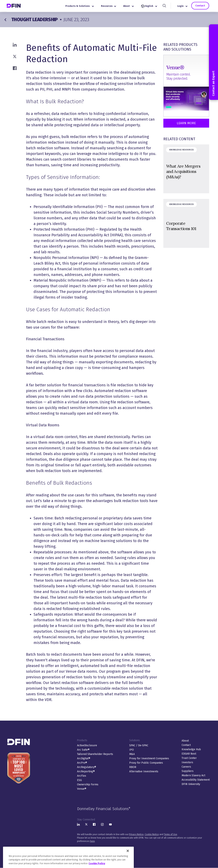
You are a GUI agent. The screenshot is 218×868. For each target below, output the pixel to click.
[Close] (128, 862)
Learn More (186, 123)
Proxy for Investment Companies (149, 758)
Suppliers (188, 771)
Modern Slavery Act (193, 775)
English (151, 7)
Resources (110, 6)
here (92, 841)
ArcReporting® (86, 771)
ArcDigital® (84, 758)
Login (184, 6)
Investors (187, 762)
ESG (79, 780)
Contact (201, 6)
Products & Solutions (81, 6)
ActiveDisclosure (87, 745)
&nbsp (186, 169)
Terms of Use (171, 834)
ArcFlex (82, 776)
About (130, 6)
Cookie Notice (152, 834)
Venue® (82, 789)
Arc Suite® (83, 750)
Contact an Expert (213, 62)
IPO (132, 750)
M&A (132, 754)
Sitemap (128, 848)
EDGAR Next (189, 754)
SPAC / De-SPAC (139, 745)
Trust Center (189, 758)
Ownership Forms (88, 784)
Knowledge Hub (191, 749)
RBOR (133, 767)
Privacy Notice (136, 834)
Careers (186, 767)
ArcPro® (82, 763)
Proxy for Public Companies (146, 763)
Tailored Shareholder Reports (95, 754)
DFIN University (191, 784)
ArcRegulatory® (87, 767)
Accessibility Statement (196, 780)
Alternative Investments (144, 771)
